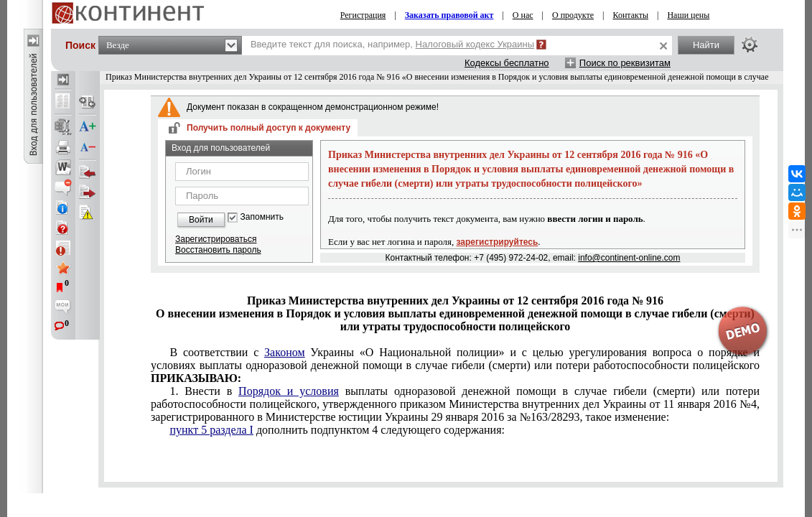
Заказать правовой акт (449, 15)
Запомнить (262, 217)
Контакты (630, 15)
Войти (201, 220)
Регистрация (363, 15)
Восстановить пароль (218, 250)
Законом (284, 352)
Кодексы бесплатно (507, 63)
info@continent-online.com (629, 258)
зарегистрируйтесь (498, 242)
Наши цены (688, 15)
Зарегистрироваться (216, 239)
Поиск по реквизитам (625, 63)
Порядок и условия (289, 391)
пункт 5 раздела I (211, 430)
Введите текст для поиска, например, (392, 44)
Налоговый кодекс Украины (475, 44)
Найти (706, 45)
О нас (523, 15)
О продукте (573, 15)
